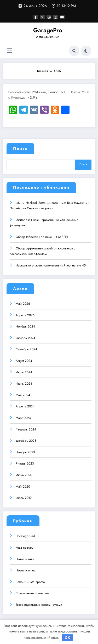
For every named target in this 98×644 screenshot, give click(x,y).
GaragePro (48, 30)
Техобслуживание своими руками (39, 604)
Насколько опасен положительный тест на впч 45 (51, 265)
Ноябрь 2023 (25, 452)
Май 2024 (23, 395)
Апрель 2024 (25, 406)
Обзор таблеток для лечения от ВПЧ (42, 237)
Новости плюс (26, 570)
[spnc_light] (86, 51)
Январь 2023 (25, 463)
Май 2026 (23, 303)
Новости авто (25, 559)
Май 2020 (23, 486)
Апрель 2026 (25, 315)
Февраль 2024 (26, 429)
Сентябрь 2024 (26, 349)
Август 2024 (24, 361)
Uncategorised (25, 536)
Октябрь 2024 (25, 338)
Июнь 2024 (24, 383)
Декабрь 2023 (26, 440)
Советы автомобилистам (32, 593)
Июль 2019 (24, 498)
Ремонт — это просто (30, 582)
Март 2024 (23, 418)
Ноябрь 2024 (25, 326)
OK (67, 638)
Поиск (20, 149)
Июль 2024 (24, 372)
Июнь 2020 (24, 475)
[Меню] (10, 51)
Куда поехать (24, 547)
